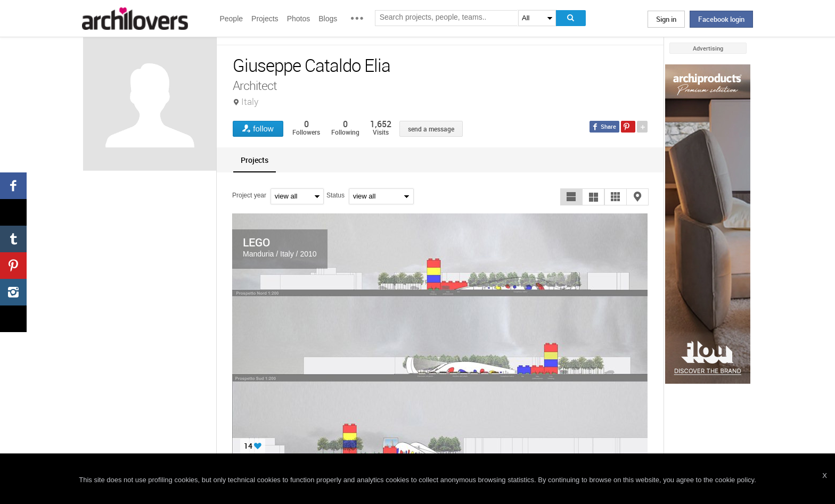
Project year (249, 195)
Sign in (666, 19)
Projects (265, 19)
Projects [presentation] (255, 160)
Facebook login (721, 19)
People (231, 19)
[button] (571, 197)
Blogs (328, 19)
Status (335, 195)
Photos (299, 19)
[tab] (255, 160)
